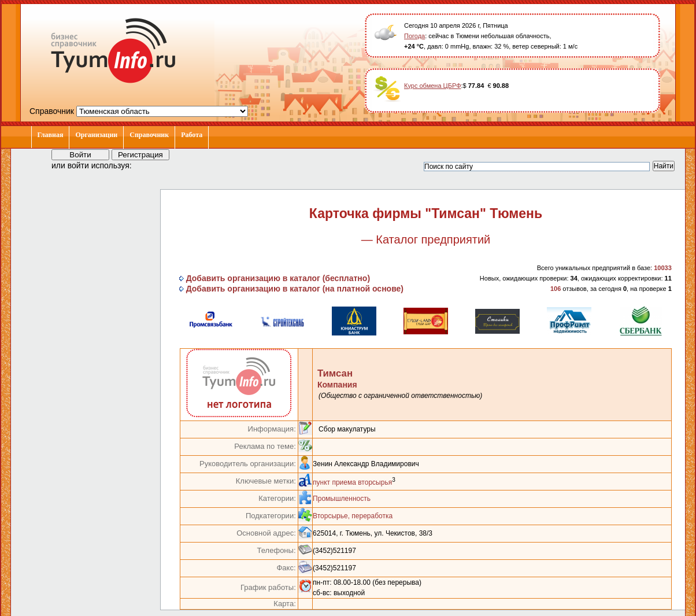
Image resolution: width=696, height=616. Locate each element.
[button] (151, 165)
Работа (192, 135)
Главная (51, 135)
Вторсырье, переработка (353, 516)
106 (556, 289)
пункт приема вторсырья (352, 482)
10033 (663, 268)
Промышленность (342, 499)
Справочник (149, 135)
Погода (414, 36)
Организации (96, 135)
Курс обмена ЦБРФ (433, 86)
